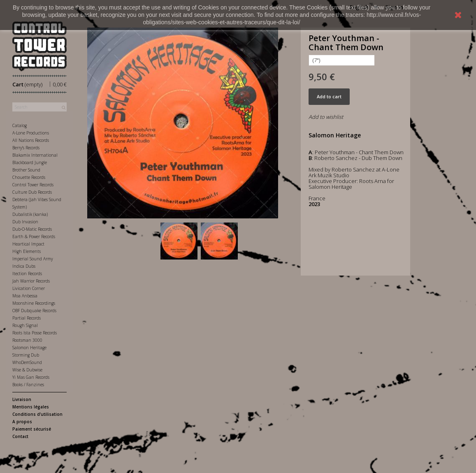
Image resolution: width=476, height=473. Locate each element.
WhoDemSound (27, 362)
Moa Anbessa (25, 296)
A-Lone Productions (31, 133)
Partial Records (27, 318)
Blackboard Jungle (30, 162)
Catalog (20, 125)
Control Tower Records (33, 185)
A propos (22, 422)
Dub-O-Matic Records (32, 229)
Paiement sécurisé (32, 429)
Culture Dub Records (32, 192)
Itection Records (27, 274)
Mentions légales (31, 407)
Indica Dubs (24, 266)
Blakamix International (35, 155)
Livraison (22, 399)
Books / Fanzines (28, 385)
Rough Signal (25, 325)
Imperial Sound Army (33, 259)
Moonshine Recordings (34, 303)
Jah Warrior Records (31, 281)
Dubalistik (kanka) (30, 214)
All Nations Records (31, 140)
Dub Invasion (25, 222)
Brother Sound (26, 170)
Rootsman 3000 (27, 340)
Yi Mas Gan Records (31, 377)
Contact (20, 436)
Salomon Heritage (29, 348)
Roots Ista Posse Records (35, 333)
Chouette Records (29, 177)
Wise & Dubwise (27, 370)
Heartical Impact (28, 244)
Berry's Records (26, 148)
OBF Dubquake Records (34, 311)
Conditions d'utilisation (37, 414)
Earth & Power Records (34, 236)
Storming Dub (26, 355)
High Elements (27, 251)
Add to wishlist (326, 117)
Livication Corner (29, 288)
